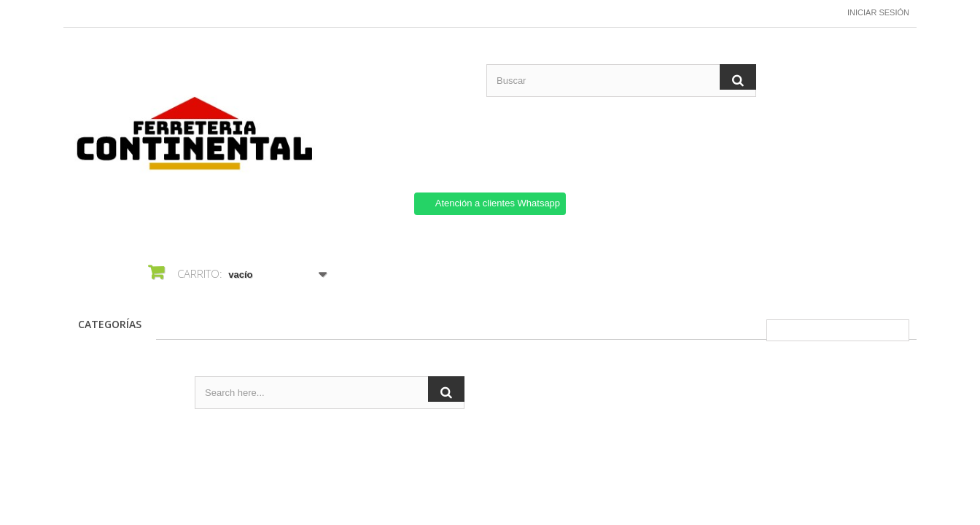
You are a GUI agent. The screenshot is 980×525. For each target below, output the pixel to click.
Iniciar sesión (878, 12)
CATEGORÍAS (110, 324)
